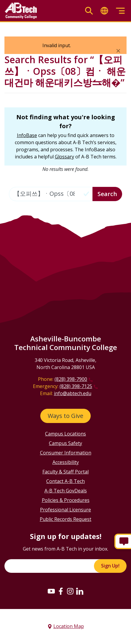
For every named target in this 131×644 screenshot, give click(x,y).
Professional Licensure (65, 510)
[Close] (118, 50)
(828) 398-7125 (76, 386)
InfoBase (27, 135)
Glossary (64, 157)
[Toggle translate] (104, 11)
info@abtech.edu (73, 393)
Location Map (69, 626)
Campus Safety (65, 443)
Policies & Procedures (66, 500)
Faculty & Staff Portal (65, 472)
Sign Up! (110, 566)
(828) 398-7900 (71, 379)
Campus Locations (65, 434)
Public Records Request (65, 519)
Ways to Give (65, 416)
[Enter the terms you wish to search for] (51, 194)
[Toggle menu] (120, 11)
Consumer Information (66, 453)
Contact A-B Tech (65, 481)
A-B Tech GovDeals (66, 491)
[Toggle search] (89, 11)
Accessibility (66, 462)
